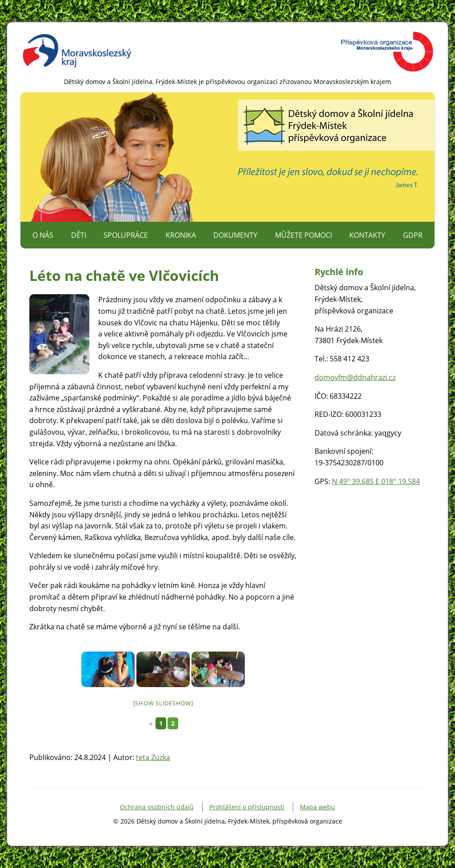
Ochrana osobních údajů (157, 807)
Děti (79, 235)
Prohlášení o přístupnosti (247, 807)
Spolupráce (126, 235)
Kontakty (367, 235)
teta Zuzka (153, 757)
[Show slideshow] (163, 703)
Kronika (181, 235)
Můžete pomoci (303, 235)
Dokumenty (235, 235)
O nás (43, 235)
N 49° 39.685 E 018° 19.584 (376, 481)
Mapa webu (317, 807)
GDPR (413, 235)
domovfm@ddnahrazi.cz (355, 377)
